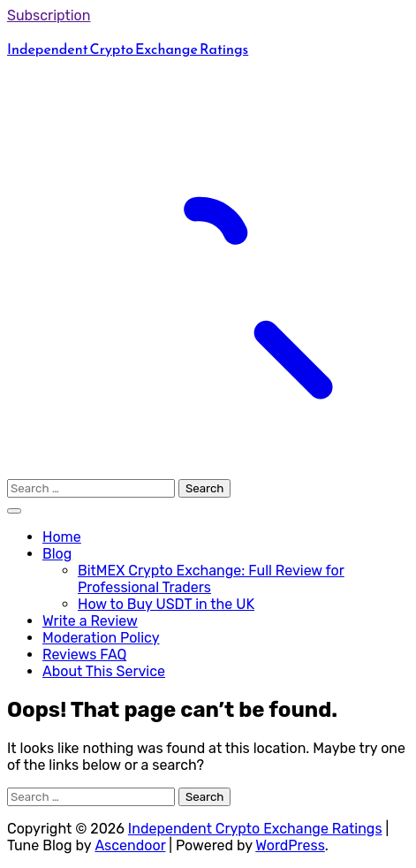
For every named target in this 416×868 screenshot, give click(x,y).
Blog (57, 554)
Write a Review (90, 621)
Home (62, 537)
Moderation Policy (101, 638)
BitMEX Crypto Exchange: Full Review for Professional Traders (211, 579)
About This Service (104, 671)
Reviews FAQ (84, 655)
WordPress (290, 845)
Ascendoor (130, 845)
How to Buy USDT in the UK (166, 604)
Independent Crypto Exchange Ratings (128, 49)
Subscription (49, 15)
